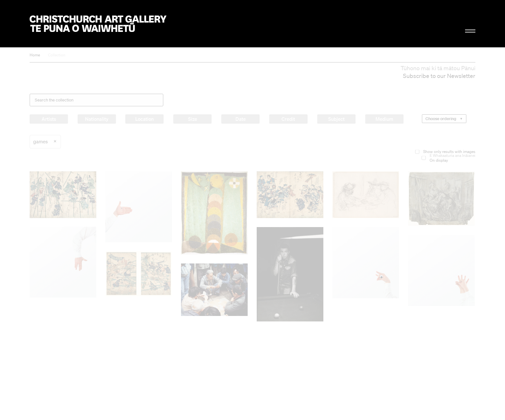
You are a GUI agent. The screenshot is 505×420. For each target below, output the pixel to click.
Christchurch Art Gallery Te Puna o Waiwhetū (98, 24)
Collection (57, 55)
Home (35, 55)
